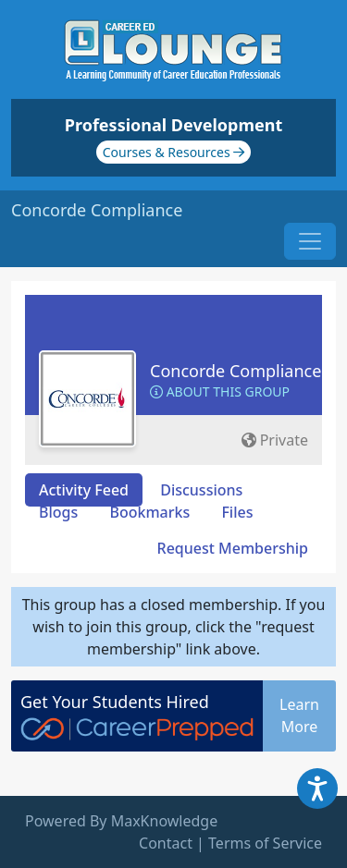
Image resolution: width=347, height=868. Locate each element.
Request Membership (233, 548)
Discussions (201, 490)
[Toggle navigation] (310, 241)
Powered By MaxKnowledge (121, 821)
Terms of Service (265, 843)
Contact (166, 843)
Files (237, 512)
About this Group (220, 391)
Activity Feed (84, 490)
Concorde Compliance (235, 371)
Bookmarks (149, 512)
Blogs (58, 512)
